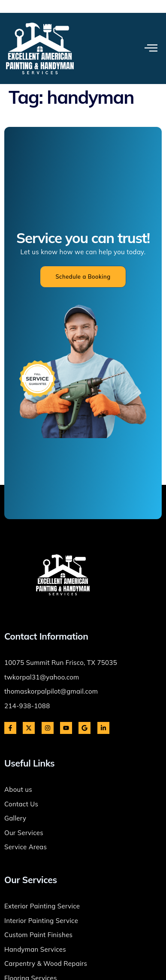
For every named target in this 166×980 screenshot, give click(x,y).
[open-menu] (151, 48)
